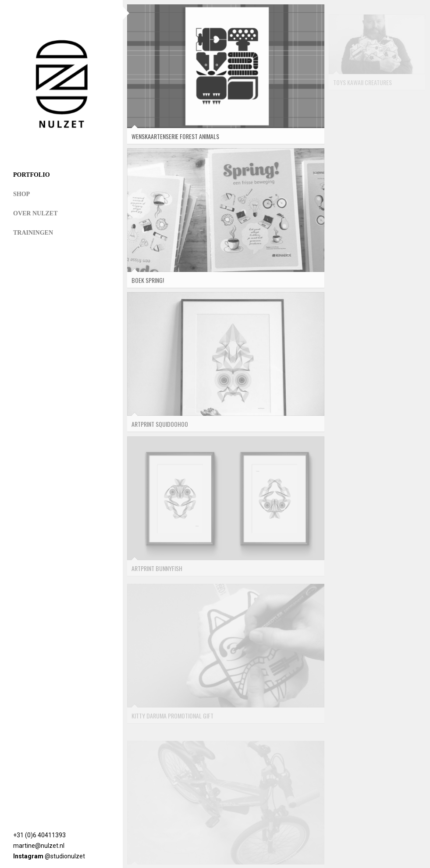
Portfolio (32, 175)
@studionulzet (65, 856)
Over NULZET (36, 213)
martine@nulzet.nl (39, 846)
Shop (21, 194)
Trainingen (33, 233)
